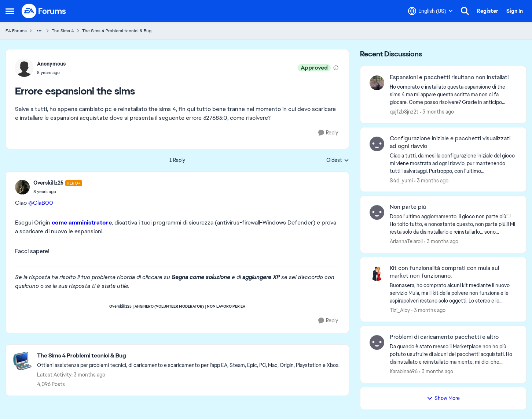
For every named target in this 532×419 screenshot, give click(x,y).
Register (488, 11)
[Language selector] (430, 11)
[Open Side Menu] (10, 11)
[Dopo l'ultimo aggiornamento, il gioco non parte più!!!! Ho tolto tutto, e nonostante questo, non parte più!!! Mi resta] (453, 224)
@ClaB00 (41, 203)
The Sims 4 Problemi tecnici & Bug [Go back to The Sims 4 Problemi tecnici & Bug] (117, 31)
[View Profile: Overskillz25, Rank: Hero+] (22, 187)
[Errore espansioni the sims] (58, 192)
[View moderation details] (336, 68)
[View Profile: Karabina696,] (377, 342)
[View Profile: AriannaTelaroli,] (377, 212)
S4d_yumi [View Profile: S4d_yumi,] (401, 180)
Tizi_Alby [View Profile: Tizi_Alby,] (400, 310)
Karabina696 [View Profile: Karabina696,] (404, 371)
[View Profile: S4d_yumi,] (377, 144)
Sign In (515, 11)
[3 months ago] (437, 112)
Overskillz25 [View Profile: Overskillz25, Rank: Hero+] (48, 183)
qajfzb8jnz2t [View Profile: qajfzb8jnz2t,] (404, 112)
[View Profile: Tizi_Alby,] (377, 274)
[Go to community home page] (44, 11)
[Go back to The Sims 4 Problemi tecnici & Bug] (188, 356)
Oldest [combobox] (338, 160)
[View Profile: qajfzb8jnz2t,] (377, 83)
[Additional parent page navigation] (39, 31)
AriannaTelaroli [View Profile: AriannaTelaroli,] (406, 241)
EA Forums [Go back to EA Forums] (16, 31)
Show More (443, 398)
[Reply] (328, 133)
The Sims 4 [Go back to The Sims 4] (63, 31)
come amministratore (82, 223)
